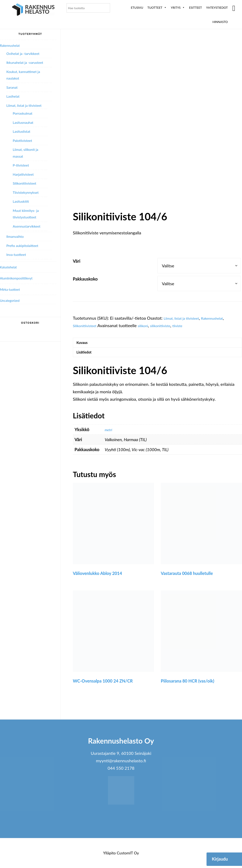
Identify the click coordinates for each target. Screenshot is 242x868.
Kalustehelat (10, 267)
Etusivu (137, 8)
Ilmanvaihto (15, 236)
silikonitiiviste (171, 325)
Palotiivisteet (22, 140)
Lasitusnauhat (23, 122)
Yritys (178, 8)
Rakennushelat (223, 318)
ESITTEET (196, 8)
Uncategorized (12, 300)
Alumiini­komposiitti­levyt (20, 278)
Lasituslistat (21, 131)
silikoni (150, 325)
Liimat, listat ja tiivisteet (186, 318)
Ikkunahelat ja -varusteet (25, 62)
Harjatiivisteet (23, 174)
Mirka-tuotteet (12, 289)
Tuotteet (157, 8)
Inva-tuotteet (16, 254)
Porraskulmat (23, 113)
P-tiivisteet (21, 165)
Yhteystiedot (217, 8)
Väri (77, 261)
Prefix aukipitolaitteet (22, 246)
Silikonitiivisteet (88, 325)
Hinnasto (220, 22)
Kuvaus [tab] (84, 344)
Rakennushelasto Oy (33, 10)
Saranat (12, 87)
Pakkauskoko (85, 279)
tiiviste (192, 325)
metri (109, 434)
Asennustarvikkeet (27, 226)
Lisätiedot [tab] (87, 356)
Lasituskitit (21, 201)
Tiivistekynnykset (26, 192)
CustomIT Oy (128, 858)
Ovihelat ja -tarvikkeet (23, 53)
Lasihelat (13, 96)
